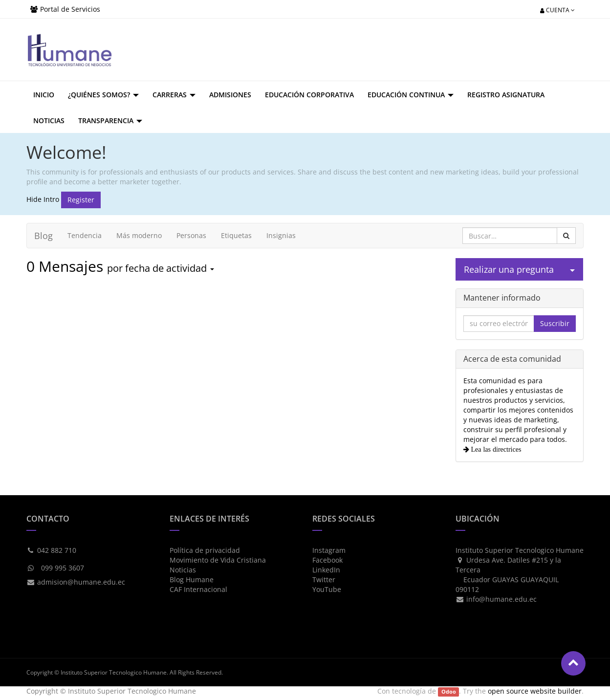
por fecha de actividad (161, 268)
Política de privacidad (205, 550)
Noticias (183, 570)
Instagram (329, 550)
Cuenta (557, 10)
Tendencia (85, 235)
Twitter (324, 580)
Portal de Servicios (70, 9)
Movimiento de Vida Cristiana (218, 560)
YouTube (327, 589)
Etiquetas (236, 235)
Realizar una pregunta (509, 269)
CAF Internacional (198, 589)
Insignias (281, 235)
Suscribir (555, 323)
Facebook (327, 560)
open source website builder (535, 691)
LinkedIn (326, 570)
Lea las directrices (495, 449)
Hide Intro (43, 199)
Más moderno (139, 235)
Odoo (449, 692)
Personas (191, 235)
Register (81, 200)
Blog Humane (192, 580)
